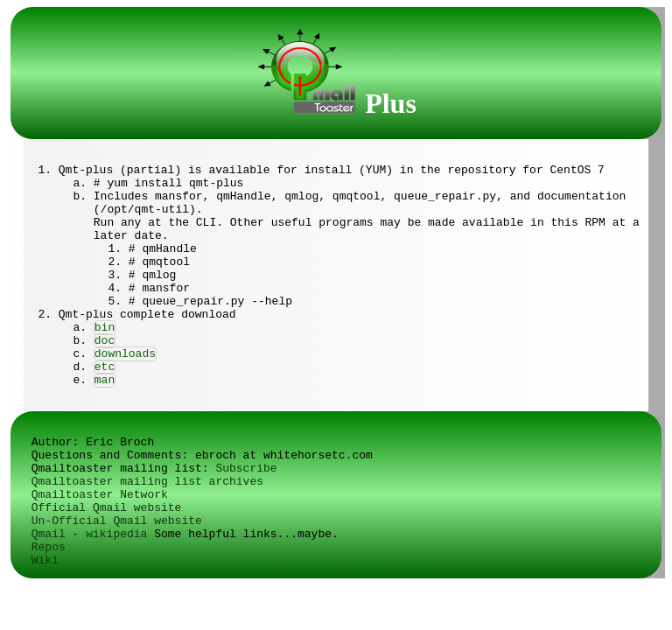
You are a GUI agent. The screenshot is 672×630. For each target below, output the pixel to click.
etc (105, 367)
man (105, 380)
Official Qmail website (107, 508)
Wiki (45, 560)
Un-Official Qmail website (117, 521)
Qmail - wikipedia (90, 534)
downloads (125, 354)
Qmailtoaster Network (100, 495)
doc (105, 341)
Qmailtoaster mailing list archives (147, 482)
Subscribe (246, 469)
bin (105, 328)
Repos (49, 547)
